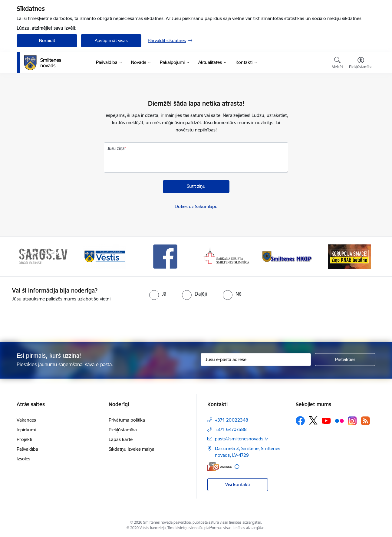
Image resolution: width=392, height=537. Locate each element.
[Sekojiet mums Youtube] (326, 420)
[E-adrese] (219, 467)
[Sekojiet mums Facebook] (300, 421)
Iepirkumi (26, 430)
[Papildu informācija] (237, 467)
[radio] (158, 294)
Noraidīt (47, 40)
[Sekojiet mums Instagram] (352, 421)
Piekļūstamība (123, 430)
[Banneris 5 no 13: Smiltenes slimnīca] (288, 256)
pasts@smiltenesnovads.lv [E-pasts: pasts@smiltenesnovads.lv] (241, 439)
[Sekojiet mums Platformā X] (313, 421)
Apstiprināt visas (111, 40)
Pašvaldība (27, 449)
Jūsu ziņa (116, 148)
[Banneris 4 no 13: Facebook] (227, 256)
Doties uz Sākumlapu (196, 206)
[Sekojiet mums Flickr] (339, 420)
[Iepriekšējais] (31, 257)
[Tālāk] (362, 257)
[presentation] (207, 319)
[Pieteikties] (345, 360)
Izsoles (23, 459)
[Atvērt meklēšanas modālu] (337, 64)
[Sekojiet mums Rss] (365, 421)
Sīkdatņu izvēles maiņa (132, 449)
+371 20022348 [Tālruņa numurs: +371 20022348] (232, 420)
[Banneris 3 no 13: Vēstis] (165, 256)
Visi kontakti (237, 484)
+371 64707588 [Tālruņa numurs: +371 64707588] (231, 429)
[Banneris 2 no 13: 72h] (104, 256)
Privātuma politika (127, 420)
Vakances (26, 420)
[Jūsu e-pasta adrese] (256, 360)
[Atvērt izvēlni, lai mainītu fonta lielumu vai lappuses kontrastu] (361, 64)
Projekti (24, 439)
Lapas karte (121, 439)
